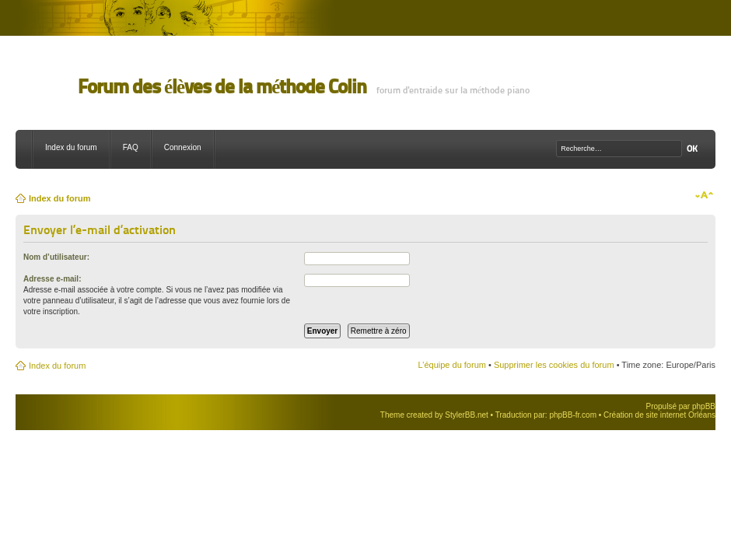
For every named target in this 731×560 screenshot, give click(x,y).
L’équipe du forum (451, 365)
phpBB (704, 406)
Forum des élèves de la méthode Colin (222, 87)
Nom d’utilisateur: (56, 257)
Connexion (183, 147)
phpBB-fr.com (573, 415)
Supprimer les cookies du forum (554, 365)
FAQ (131, 147)
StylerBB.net (467, 415)
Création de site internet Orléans (659, 415)
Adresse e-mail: (52, 279)
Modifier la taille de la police (704, 195)
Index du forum (71, 147)
